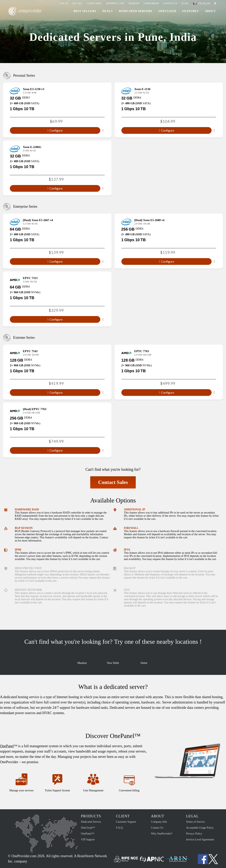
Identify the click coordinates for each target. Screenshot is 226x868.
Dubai (144, 660)
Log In (64, 3)
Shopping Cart (115, 3)
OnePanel (7, 746)
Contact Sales (113, 482)
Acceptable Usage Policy (200, 828)
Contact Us (170, 3)
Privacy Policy (194, 834)
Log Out (77, 3)
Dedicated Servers (135, 12)
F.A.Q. (120, 828)
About (210, 12)
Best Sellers (84, 12)
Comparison (151, 3)
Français (204, 3)
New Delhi (113, 660)
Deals (107, 12)
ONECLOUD (167, 12)
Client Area (94, 3)
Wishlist (134, 3)
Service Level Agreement (200, 840)
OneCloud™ (88, 828)
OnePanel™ (88, 834)
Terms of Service (195, 822)
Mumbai (82, 660)
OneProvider (27, 12)
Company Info (159, 822)
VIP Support (88, 840)
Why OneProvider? (162, 834)
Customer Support (126, 822)
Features (190, 12)
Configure (55, 130)
